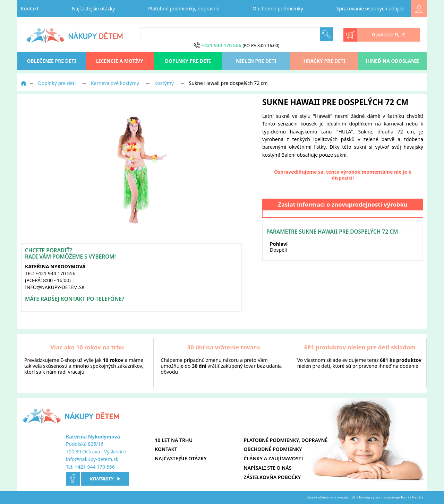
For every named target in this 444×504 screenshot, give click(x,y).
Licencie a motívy (120, 61)
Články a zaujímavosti (274, 458)
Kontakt (30, 8)
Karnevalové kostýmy (115, 83)
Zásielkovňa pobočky (272, 477)
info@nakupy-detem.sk (92, 459)
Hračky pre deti (325, 61)
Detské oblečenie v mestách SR (331, 497)
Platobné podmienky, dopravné (184, 8)
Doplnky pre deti (188, 61)
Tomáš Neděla (412, 497)
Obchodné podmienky (278, 8)
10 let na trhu (174, 440)
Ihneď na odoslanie (393, 61)
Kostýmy (164, 83)
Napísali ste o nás (268, 468)
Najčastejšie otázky (93, 8)
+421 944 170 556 (95, 467)
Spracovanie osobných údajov (370, 8)
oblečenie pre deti (51, 61)
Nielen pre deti (256, 61)
